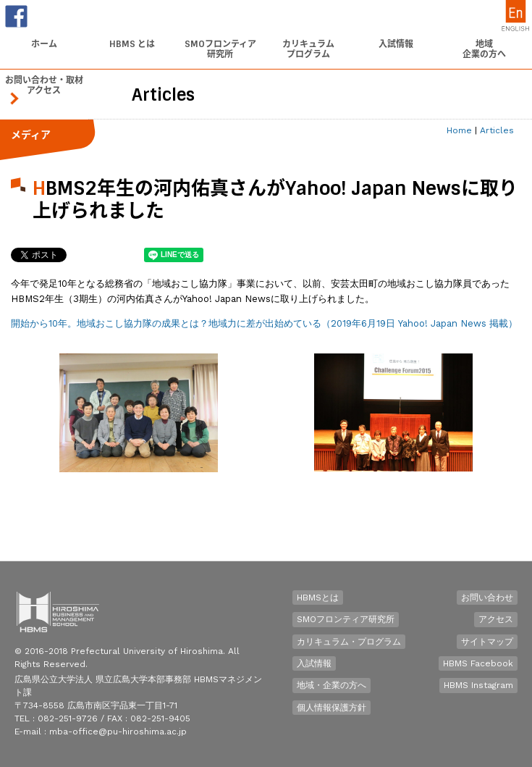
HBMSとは (318, 598)
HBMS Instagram (478, 685)
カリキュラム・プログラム (349, 642)
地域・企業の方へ (332, 685)
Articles (497, 130)
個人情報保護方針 (332, 708)
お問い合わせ (487, 598)
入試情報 (314, 663)
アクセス (496, 619)
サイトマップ (487, 642)
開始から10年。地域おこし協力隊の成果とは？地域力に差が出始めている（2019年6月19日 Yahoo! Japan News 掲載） (264, 323)
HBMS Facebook (478, 663)
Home (459, 130)
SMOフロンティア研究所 (346, 619)
